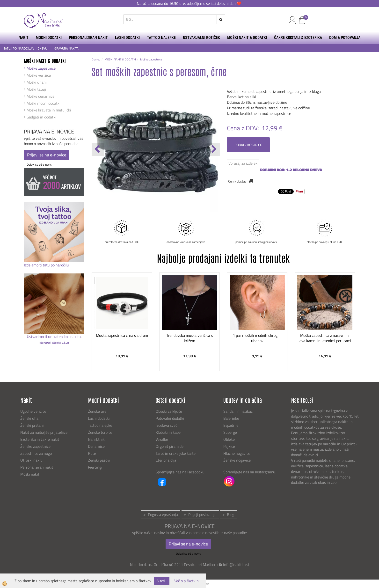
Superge (230, 432)
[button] (214, 149)
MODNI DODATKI (49, 38)
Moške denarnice (40, 96)
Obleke (229, 439)
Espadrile (231, 425)
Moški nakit (30, 474)
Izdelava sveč (166, 425)
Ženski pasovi (100, 460)
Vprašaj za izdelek (243, 163)
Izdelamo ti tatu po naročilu (47, 265)
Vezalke (162, 439)
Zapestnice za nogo (36, 453)
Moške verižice (39, 75)
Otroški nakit (31, 460)
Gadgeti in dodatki (41, 117)
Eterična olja (166, 460)
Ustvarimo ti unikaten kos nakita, (54, 337)
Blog (231, 514)
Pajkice (229, 446)
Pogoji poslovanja (202, 514)
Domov (96, 59)
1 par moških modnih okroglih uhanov (257, 338)
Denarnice (96, 446)
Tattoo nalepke (100, 425)
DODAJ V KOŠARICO (248, 145)
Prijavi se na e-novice (47, 155)
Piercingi (95, 467)
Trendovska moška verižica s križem (189, 338)
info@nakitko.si (236, 565)
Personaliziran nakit (37, 467)
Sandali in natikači (239, 411)
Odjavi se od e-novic (39, 165)
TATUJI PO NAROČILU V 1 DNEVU (25, 48)
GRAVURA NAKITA (66, 48)
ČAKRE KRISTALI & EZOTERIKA (298, 38)
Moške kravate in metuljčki (49, 110)
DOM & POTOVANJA (345, 38)
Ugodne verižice (33, 411)
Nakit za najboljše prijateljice (44, 432)
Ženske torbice (100, 432)
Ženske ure (98, 411)
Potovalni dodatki (170, 418)
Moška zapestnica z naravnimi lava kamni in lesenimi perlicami (325, 338)
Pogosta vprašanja (163, 514)
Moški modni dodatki (44, 103)
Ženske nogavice (237, 460)
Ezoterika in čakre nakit (40, 439)
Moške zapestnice (41, 68)
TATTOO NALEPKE (161, 38)
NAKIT (24, 38)
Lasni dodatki (99, 418)
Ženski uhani (31, 418)
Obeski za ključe (169, 411)
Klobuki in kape (168, 432)
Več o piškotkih (186, 581)
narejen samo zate (54, 342)
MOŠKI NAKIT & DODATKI (247, 38)
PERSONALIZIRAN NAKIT (88, 38)
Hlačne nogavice (237, 453)
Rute (92, 453)
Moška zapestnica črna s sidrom (122, 335)
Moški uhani (37, 82)
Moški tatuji (36, 89)
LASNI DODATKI (127, 38)
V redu (162, 581)
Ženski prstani (33, 425)
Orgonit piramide (170, 446)
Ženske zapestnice (36, 446)
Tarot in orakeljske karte (176, 453)
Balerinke (231, 418)
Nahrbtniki (97, 439)
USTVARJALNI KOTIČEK (201, 38)
